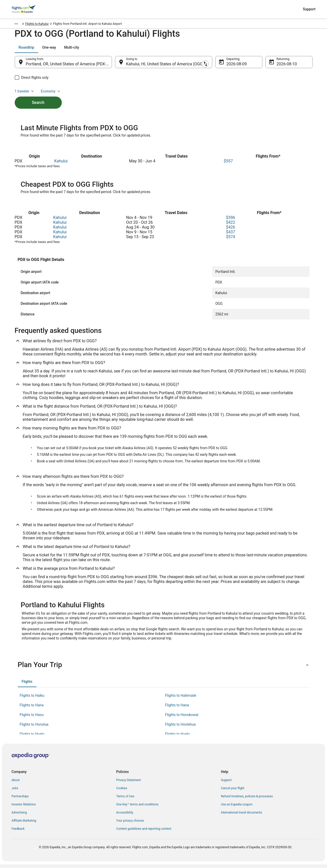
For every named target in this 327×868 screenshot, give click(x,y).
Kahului (61, 165)
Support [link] (226, 784)
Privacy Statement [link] (129, 784)
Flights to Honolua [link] (34, 728)
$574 (230, 240)
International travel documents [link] (241, 816)
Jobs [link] (15, 792)
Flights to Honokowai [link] (182, 718)
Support (309, 9)
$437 (230, 235)
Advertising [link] (19, 816)
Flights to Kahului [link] (96, 25)
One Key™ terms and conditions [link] (137, 808)
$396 (230, 221)
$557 (228, 165)
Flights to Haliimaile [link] (181, 699)
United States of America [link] (49, 25)
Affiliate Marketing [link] (24, 824)
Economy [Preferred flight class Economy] (296, 50)
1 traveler (270, 50)
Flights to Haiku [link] (32, 699)
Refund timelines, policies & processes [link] (247, 800)
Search (38, 96)
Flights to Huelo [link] (32, 738)
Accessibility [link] (125, 816)
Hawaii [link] (75, 25)
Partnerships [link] (20, 800)
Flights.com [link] (20, 25)
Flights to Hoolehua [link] (180, 728)
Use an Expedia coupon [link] (237, 808)
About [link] (16, 784)
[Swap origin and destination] (114, 65)
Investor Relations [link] (24, 808)
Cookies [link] (122, 792)
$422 (230, 226)
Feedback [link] (18, 832)
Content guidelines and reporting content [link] (144, 832)
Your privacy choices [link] (130, 824)
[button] (164, 668)
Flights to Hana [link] (32, 709)
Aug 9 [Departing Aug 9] (232, 67)
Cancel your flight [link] (233, 792)
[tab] (26, 50)
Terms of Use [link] (125, 800)
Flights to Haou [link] (32, 718)
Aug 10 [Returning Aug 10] (283, 67)
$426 (230, 231)
